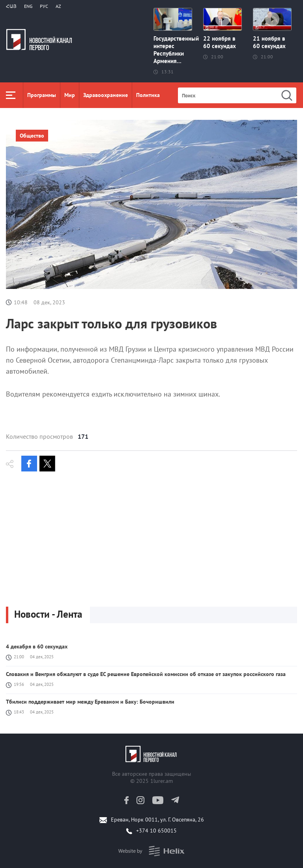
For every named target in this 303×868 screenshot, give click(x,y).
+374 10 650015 (156, 831)
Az (58, 6)
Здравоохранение (106, 95)
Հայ (11, 6)
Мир (70, 95)
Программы (42, 95)
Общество (32, 136)
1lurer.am (162, 781)
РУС (44, 6)
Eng (28, 6)
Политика (148, 95)
